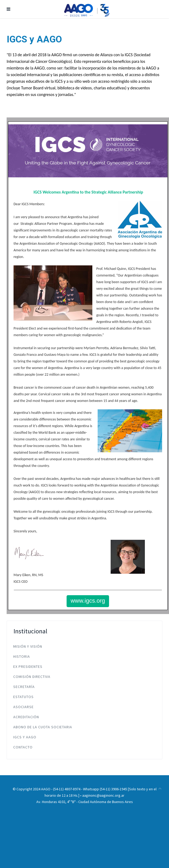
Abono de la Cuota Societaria (43, 727)
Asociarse (23, 707)
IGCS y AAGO (25, 737)
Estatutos (23, 697)
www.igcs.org (88, 601)
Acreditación (26, 717)
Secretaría (24, 687)
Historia (22, 656)
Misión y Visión (28, 646)
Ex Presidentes (28, 667)
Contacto (23, 747)
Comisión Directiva (32, 677)
